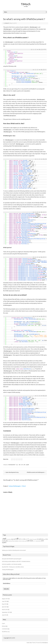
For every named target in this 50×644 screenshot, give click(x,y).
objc (7, 541)
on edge (26, 6)
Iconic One (29, 643)
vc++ (34, 541)
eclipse (31, 539)
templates (16, 541)
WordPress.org (6, 632)
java (44, 539)
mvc (47, 539)
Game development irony (11, 472)
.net (20, 465)
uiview (20, 541)
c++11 (27, 539)
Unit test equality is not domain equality (12, 564)
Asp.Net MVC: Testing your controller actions (13, 567)
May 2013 (4, 604)
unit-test (30, 541)
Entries (5, 626)
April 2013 (4, 607)
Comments (6, 629)
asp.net (13, 539)
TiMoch (26, 4)
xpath (27, 465)
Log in (3, 623)
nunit (4, 541)
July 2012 (4, 615)
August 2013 (5, 599)
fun (33, 539)
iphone (41, 539)
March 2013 (5, 609)
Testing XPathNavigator (8, 570)
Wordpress (45, 643)
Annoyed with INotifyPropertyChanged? (12, 559)
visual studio (38, 541)
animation (9, 539)
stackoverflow (11, 541)
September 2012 (6, 612)
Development (12, 465)
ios (38, 539)
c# (22, 465)
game (35, 539)
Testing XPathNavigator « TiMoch (17, 486)
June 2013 (4, 601)
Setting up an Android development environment (14, 550)
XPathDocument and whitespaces (36, 472)
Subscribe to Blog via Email (11, 574)
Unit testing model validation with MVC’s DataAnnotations (16, 561)
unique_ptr (24, 541)
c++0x (23, 539)
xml (24, 465)
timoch (7, 23)
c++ (20, 539)
